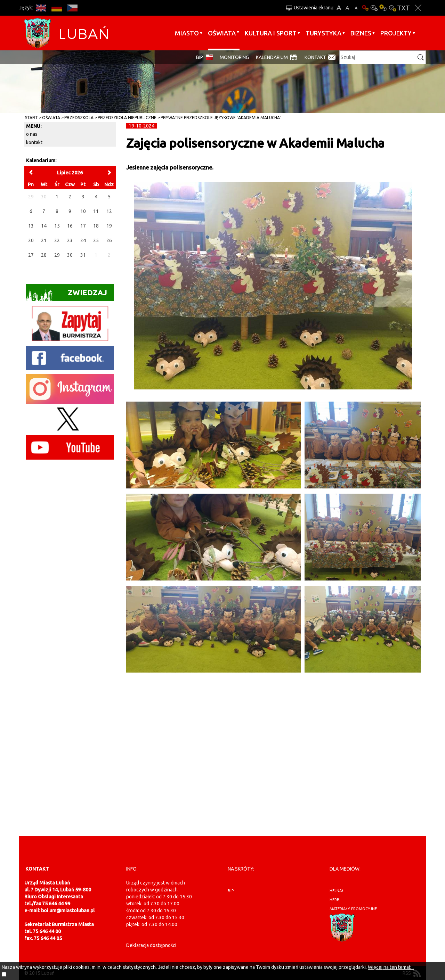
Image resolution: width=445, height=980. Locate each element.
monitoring (234, 57)
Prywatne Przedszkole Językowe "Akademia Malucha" (221, 118)
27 (31, 255)
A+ (339, 8)
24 (83, 240)
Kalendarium (272, 57)
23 (70, 240)
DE (56, 8)
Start (31, 118)
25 (96, 240)
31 (83, 255)
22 (57, 240)
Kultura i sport (271, 33)
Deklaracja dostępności (151, 945)
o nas (32, 134)
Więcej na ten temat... (391, 967)
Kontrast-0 (374, 8)
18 (96, 226)
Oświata (222, 33)
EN (41, 8)
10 (83, 211)
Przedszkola (79, 118)
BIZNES (361, 33)
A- (356, 8)
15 (57, 226)
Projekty (396, 33)
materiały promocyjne (353, 909)
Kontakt (315, 57)
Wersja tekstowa (403, 8)
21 (44, 240)
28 (44, 255)
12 (109, 211)
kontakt (34, 142)
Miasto (187, 33)
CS (72, 8)
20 (31, 240)
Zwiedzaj (67, 295)
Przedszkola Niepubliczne (127, 118)
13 (31, 226)
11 (96, 211)
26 (109, 240)
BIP (200, 57)
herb (335, 900)
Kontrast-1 (383, 8)
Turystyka (323, 33)
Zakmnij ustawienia (418, 8)
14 (44, 226)
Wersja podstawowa (365, 8)
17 (83, 226)
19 (109, 226)
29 (57, 255)
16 (70, 226)
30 (70, 255)
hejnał (337, 891)
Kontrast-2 (392, 8)
